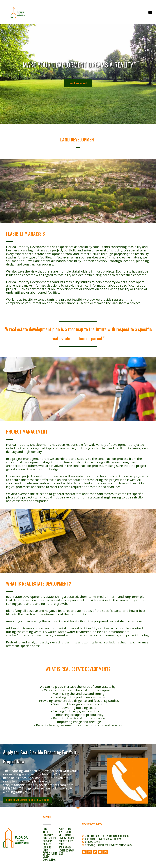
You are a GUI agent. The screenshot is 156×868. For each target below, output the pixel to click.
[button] (150, 12)
